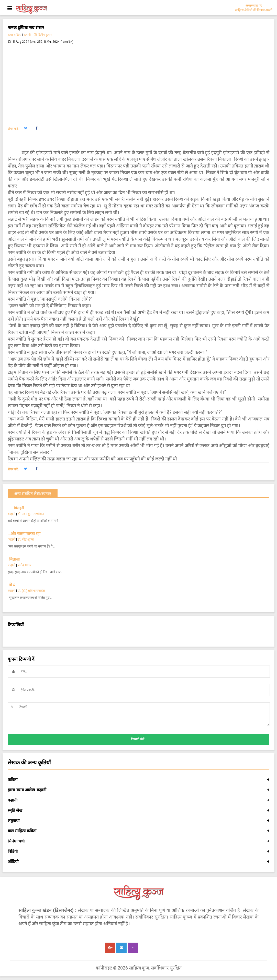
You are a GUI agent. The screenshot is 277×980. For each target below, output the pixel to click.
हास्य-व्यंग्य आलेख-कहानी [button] (138, 790)
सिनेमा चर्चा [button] (138, 841)
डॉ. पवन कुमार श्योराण (31, 514)
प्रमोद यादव (24, 565)
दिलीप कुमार (43, 35)
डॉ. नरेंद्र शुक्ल (26, 539)
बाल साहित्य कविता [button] (138, 831)
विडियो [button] (138, 851)
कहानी (27, 35)
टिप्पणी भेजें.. (138, 739)
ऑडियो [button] (138, 862)
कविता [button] (138, 780)
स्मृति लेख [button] (138, 810)
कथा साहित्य (14, 35)
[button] (25, 128)
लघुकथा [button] (138, 821)
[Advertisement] (138, 82)
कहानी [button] (138, 800)
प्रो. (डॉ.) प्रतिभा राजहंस (31, 591)
